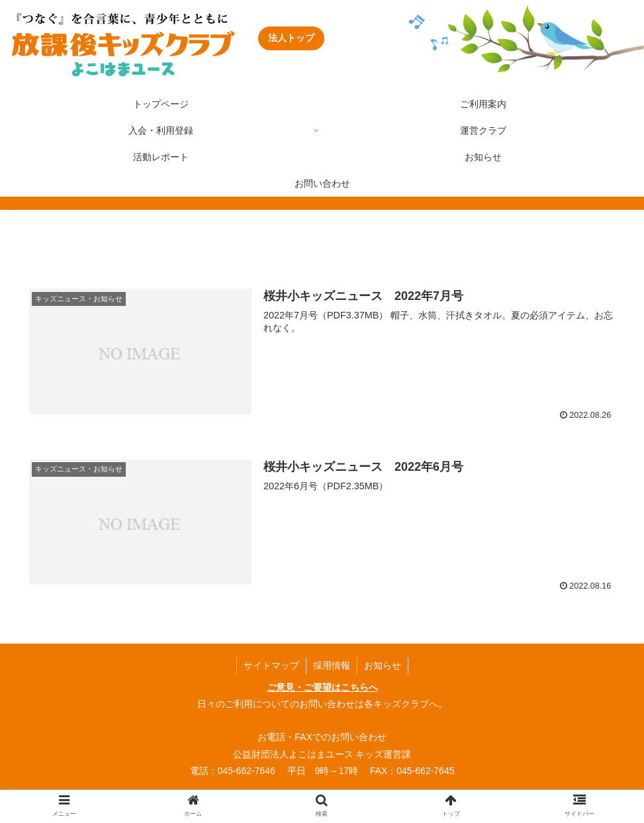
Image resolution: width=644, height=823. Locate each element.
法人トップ (291, 38)
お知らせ (383, 665)
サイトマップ (271, 665)
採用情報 (332, 665)
